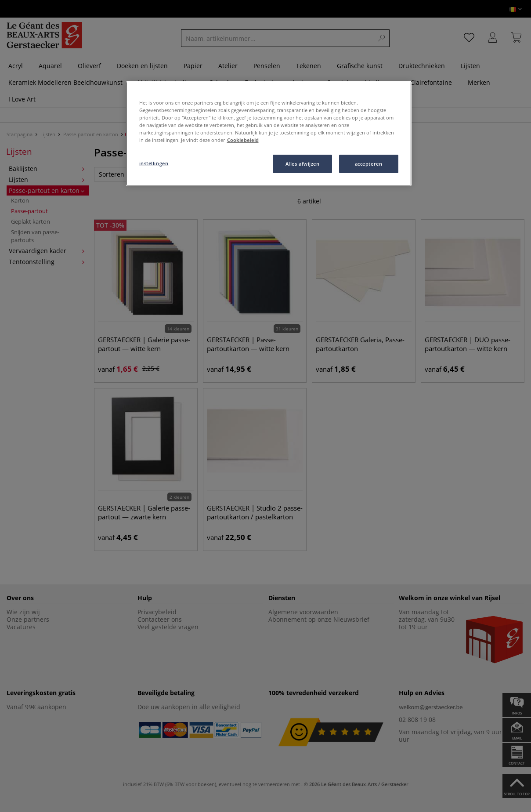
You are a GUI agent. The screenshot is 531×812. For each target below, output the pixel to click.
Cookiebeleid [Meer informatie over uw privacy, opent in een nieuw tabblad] (243, 140)
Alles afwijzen (303, 164)
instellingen (154, 163)
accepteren (369, 164)
